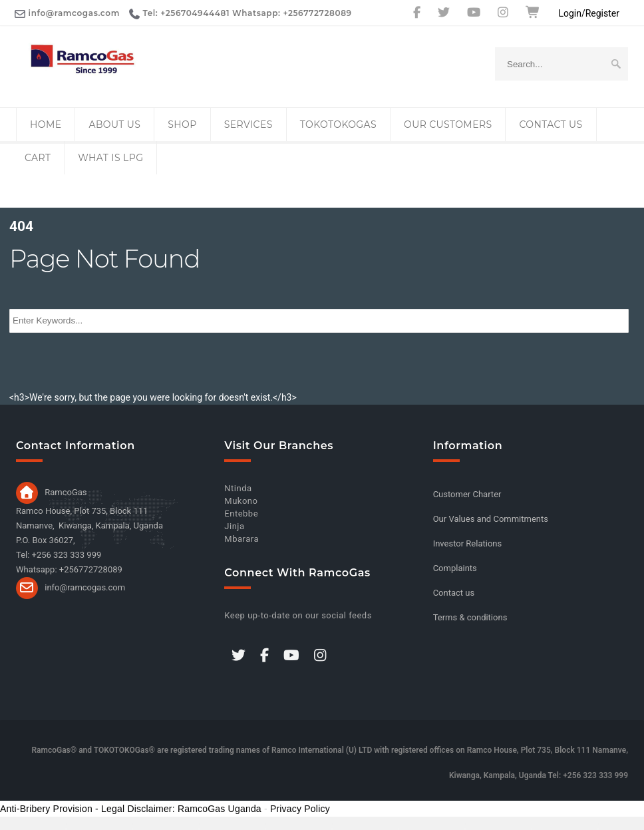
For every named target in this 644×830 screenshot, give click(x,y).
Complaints (455, 568)
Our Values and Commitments (491, 519)
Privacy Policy (300, 809)
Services (248, 124)
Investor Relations (468, 543)
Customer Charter (467, 494)
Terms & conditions (470, 617)
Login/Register (589, 13)
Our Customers (448, 124)
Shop (182, 124)
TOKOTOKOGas (338, 124)
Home (46, 124)
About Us (114, 124)
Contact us (551, 124)
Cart (38, 158)
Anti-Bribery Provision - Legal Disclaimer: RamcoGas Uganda (131, 809)
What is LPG (110, 158)
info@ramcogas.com (85, 587)
